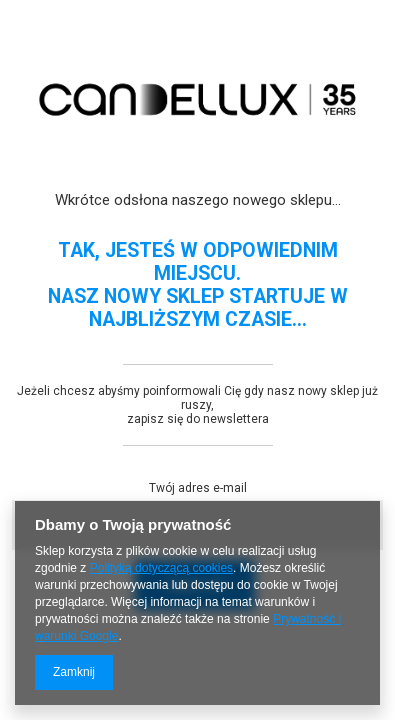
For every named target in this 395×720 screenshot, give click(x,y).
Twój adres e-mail (198, 488)
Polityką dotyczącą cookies (161, 568)
